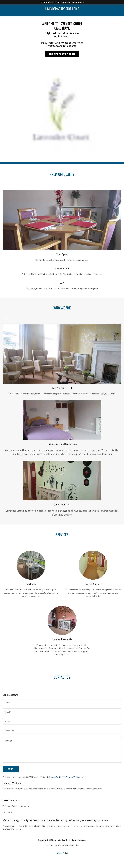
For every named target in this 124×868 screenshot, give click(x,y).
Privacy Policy (55, 782)
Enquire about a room (62, 55)
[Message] (62, 754)
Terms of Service (73, 782)
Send (11, 774)
